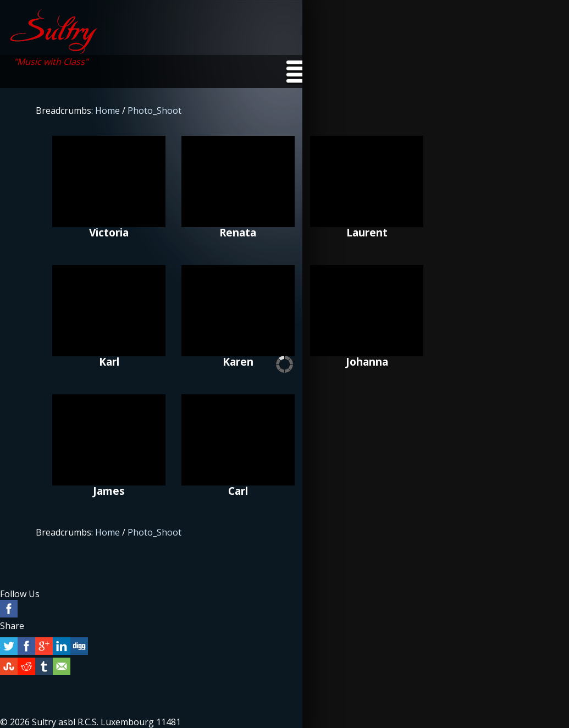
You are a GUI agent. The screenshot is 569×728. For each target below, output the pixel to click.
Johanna (367, 311)
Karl (109, 311)
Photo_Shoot (154, 111)
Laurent (367, 181)
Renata (238, 181)
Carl (238, 440)
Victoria (109, 181)
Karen (238, 311)
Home (107, 111)
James (109, 440)
